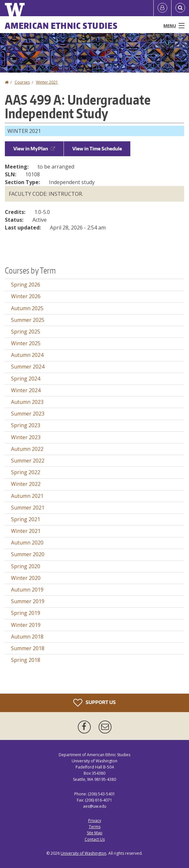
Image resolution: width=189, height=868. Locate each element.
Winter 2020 (26, 578)
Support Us (94, 703)
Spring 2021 (26, 519)
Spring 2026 (26, 285)
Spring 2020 (26, 566)
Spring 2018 (26, 660)
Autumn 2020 (27, 543)
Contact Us (95, 839)
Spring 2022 (26, 472)
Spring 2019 (26, 613)
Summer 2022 (28, 461)
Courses (22, 82)
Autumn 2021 (27, 496)
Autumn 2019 (27, 590)
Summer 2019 (28, 601)
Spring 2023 (26, 425)
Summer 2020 (28, 554)
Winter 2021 (47, 82)
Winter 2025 (26, 343)
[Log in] (162, 8)
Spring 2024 (26, 379)
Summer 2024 (28, 367)
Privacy (95, 821)
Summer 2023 (28, 414)
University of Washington (83, 853)
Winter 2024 (26, 390)
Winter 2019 (26, 625)
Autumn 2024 (27, 355)
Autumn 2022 (27, 449)
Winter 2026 (26, 296)
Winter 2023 (26, 437)
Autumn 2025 (27, 308)
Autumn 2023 (27, 402)
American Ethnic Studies (61, 26)
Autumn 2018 (27, 637)
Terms (95, 827)
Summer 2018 (28, 648)
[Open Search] (180, 8)
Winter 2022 (26, 484)
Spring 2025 (26, 332)
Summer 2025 (28, 320)
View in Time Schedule (97, 149)
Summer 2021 (28, 508)
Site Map (95, 833)
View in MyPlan (34, 149)
